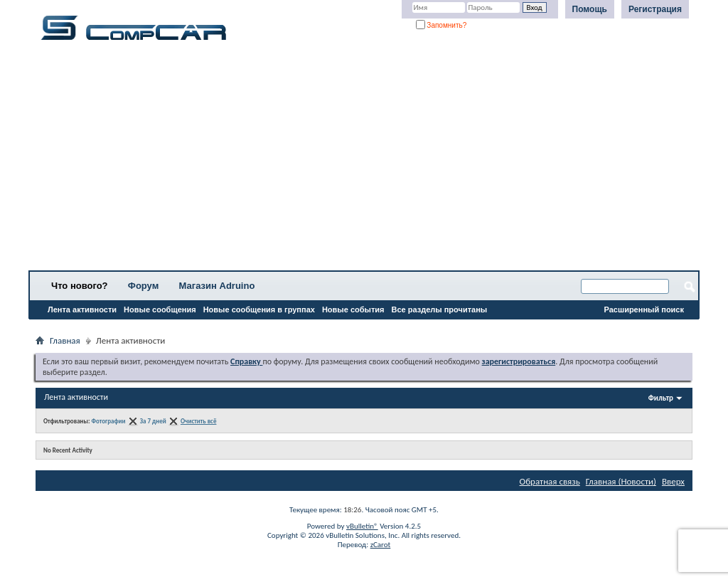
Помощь (590, 9)
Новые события (353, 309)
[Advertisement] (364, 160)
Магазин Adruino (217, 286)
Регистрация (655, 9)
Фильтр (661, 398)
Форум (143, 286)
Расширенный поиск (644, 309)
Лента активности (82, 309)
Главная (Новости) (621, 481)
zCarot (381, 545)
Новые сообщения (160, 309)
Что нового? (80, 286)
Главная (65, 340)
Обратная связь (550, 481)
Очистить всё (199, 421)
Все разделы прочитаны (439, 309)
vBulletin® (362, 526)
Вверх (673, 481)
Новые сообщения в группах (259, 309)
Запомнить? (441, 25)
